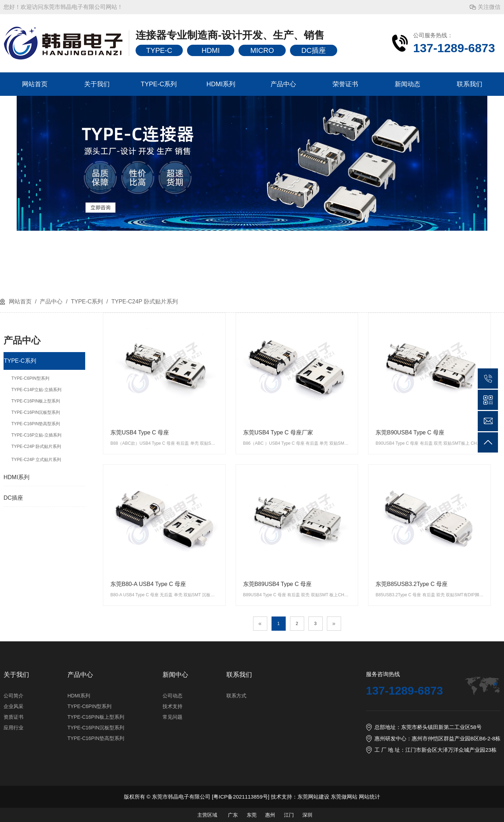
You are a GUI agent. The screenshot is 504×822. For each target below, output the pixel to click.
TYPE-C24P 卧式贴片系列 (144, 302)
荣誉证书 (345, 84)
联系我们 (470, 84)
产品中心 (283, 84)
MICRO (262, 50)
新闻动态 (407, 84)
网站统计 (369, 797)
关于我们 (97, 84)
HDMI (211, 50)
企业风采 (13, 706)
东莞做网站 (344, 797)
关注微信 (489, 7)
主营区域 (207, 815)
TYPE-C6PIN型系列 (89, 706)
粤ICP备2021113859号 (240, 797)
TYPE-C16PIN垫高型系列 (96, 738)
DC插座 (314, 50)
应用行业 (13, 728)
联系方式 (236, 696)
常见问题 (172, 717)
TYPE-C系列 (159, 84)
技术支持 (172, 706)
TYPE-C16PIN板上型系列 (96, 717)
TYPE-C (159, 50)
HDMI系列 (221, 84)
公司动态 (172, 696)
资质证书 (13, 717)
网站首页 (35, 84)
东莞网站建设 (313, 797)
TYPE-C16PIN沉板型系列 (96, 728)
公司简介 (13, 696)
